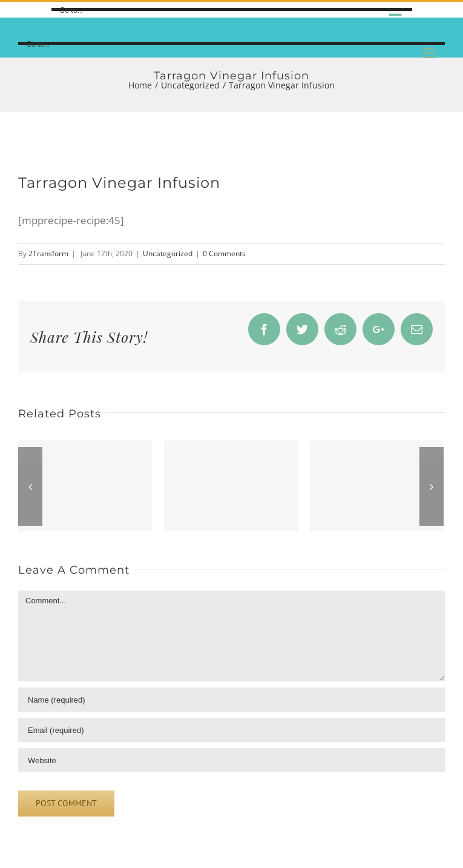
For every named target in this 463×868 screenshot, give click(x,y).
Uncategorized (168, 253)
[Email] (231, 730)
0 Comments (224, 253)
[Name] (231, 700)
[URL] (231, 760)
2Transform (48, 253)
